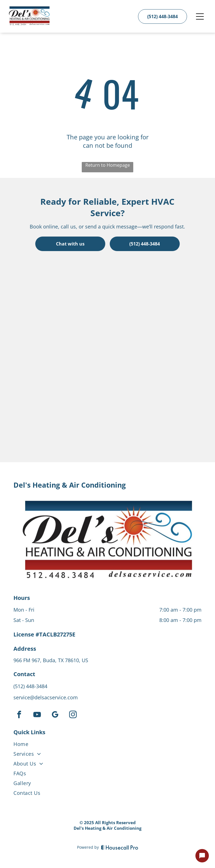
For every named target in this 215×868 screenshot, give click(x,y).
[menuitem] (107, 745)
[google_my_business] (55, 715)
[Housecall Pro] (120, 847)
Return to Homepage (108, 165)
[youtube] (37, 715)
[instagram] (73, 715)
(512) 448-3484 (30, 686)
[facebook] (19, 715)
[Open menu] (200, 16)
